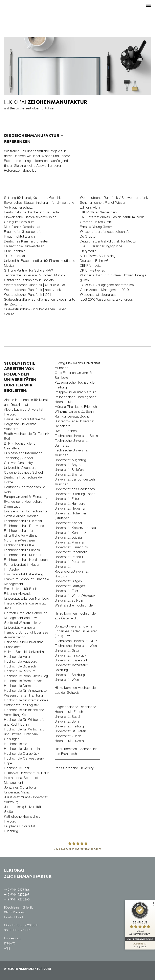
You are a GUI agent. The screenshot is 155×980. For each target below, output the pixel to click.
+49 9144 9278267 (17, 894)
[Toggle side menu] (148, 5)
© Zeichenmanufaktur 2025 (28, 969)
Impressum (12, 938)
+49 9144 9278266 (17, 890)
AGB (7, 948)
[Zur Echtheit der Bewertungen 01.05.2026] (140, 945)
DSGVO (10, 943)
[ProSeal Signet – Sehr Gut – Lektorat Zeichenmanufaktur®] (140, 919)
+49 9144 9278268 (17, 899)
